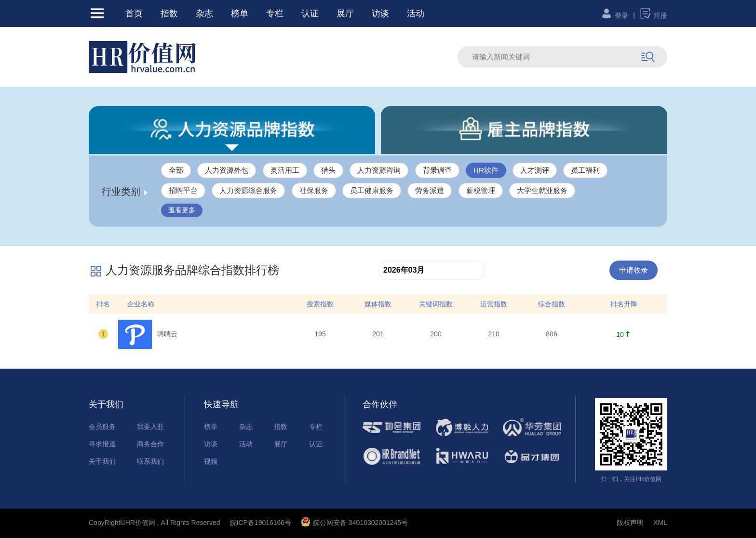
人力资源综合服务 (248, 190)
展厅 (345, 14)
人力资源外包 (227, 170)
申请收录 (634, 270)
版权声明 (630, 523)
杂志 (204, 14)
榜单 (240, 14)
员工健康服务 (372, 190)
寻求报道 (102, 444)
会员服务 (102, 427)
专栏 (275, 14)
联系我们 (150, 461)
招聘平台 (183, 190)
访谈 (380, 14)
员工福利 (585, 170)
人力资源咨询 (379, 170)
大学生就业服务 (542, 190)
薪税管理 (481, 190)
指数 (169, 14)
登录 (614, 15)
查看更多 (182, 210)
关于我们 (102, 461)
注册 (654, 15)
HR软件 (486, 170)
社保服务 (314, 190)
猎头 (328, 170)
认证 (310, 14)
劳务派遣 (430, 190)
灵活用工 (285, 170)
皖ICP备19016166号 (261, 523)
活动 (416, 14)
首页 (134, 14)
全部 (176, 170)
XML (660, 523)
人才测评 (535, 170)
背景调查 (437, 170)
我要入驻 (150, 427)
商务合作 (150, 444)
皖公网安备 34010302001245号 (354, 523)
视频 (211, 461)
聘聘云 (148, 334)
